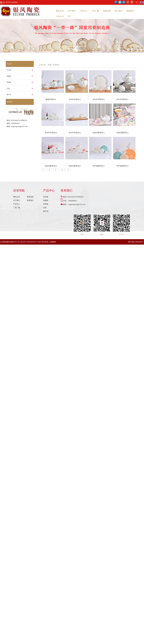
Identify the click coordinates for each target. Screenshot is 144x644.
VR (69, 16)
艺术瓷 (9, 70)
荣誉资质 (107, 11)
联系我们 (130, 11)
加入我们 (119, 11)
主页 (49, 65)
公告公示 (60, 16)
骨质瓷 (9, 82)
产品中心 (83, 11)
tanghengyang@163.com (19, 126)
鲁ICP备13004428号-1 (136, 242)
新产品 (9, 95)
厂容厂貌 (95, 11)
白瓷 (8, 88)
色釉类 (9, 76)
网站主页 (60, 11)
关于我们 (72, 11)
